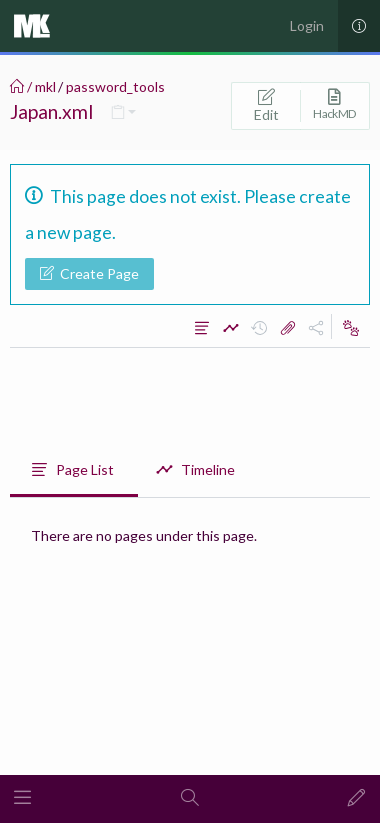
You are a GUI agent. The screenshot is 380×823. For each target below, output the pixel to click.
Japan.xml (51, 111)
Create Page (89, 273)
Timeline (195, 469)
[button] (23, 798)
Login (307, 25)
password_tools (115, 86)
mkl (45, 86)
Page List (72, 469)
